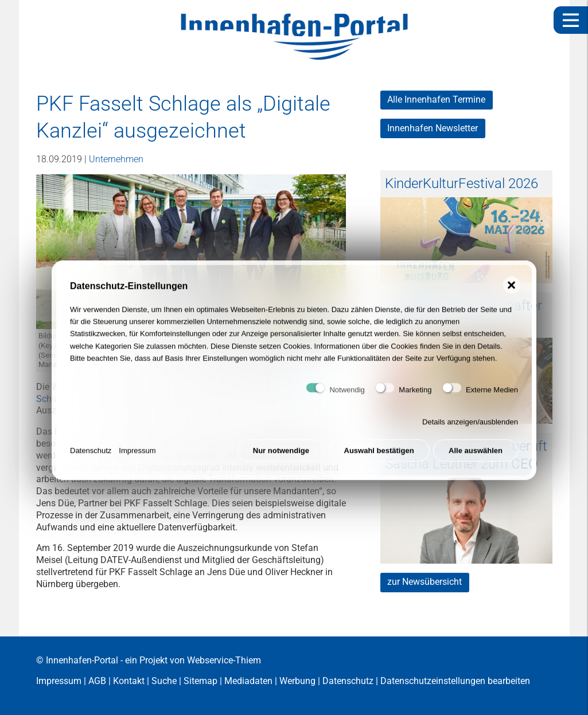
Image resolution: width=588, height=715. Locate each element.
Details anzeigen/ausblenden (470, 427)
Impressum (137, 456)
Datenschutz (91, 456)
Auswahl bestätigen (379, 456)
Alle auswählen (476, 456)
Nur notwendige (281, 456)
